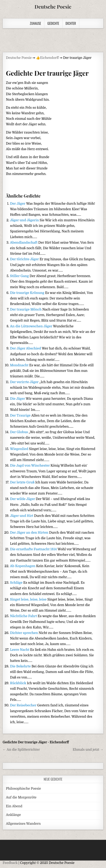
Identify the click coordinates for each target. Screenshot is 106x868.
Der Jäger (18, 204)
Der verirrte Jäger (25, 382)
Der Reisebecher (24, 705)
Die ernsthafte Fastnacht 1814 (34, 549)
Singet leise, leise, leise (29, 600)
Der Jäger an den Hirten (30, 533)
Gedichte (53, 23)
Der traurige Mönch (26, 310)
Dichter (71, 23)
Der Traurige (21, 416)
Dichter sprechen (24, 633)
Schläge (17, 583)
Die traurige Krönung (28, 293)
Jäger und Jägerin (25, 220)
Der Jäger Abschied (26, 348)
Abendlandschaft (24, 243)
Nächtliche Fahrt (24, 616)
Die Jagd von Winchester (30, 466)
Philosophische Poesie (23, 789)
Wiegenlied (20, 449)
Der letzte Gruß (23, 482)
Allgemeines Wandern (23, 824)
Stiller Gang (20, 276)
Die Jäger (18, 399)
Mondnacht (20, 365)
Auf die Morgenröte (21, 797)
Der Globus (19, 432)
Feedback (10, 863)
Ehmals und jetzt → (88, 750)
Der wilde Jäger (23, 499)
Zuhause (35, 23)
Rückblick (18, 683)
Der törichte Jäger (25, 259)
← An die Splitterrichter (21, 750)
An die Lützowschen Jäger (32, 326)
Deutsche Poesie (53, 7)
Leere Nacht (20, 650)
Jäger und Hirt (22, 516)
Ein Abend (14, 806)
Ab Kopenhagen (23, 566)
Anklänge (13, 815)
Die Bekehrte (21, 666)
